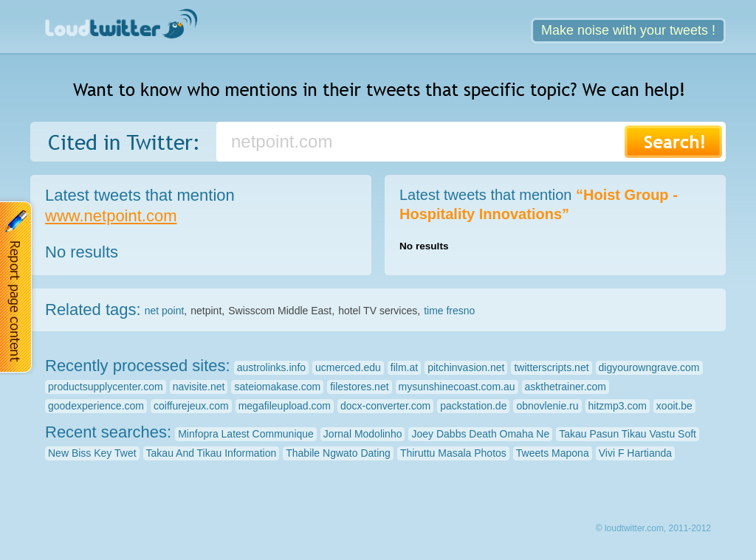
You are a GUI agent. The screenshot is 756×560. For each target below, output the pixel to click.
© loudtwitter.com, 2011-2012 (653, 528)
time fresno (449, 311)
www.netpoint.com (111, 216)
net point (165, 311)
